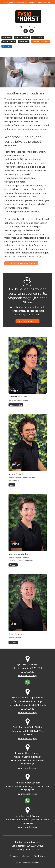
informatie (38, 37)
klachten (7, 37)
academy (7, 46)
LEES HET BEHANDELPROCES (21, 263)
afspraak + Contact (41, 42)
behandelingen (22, 37)
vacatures (24, 42)
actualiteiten (9, 42)
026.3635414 (28, 734)
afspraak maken (27, 321)
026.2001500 (28, 764)
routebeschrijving (28, 675)
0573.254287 (27, 790)
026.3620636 (27, 672)
